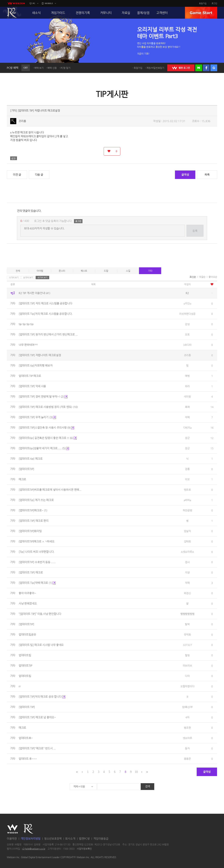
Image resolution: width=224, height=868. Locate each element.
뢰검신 (187, 593)
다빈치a (187, 428)
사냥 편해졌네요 (28, 603)
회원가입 (203, 3)
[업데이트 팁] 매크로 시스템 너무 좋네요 (41, 645)
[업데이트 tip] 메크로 (31, 459)
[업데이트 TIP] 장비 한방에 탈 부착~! (43, 397)
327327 (187, 645)
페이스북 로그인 (206, 68)
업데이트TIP (25, 666)
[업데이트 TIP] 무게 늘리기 (37, 417)
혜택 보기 (39, 68)
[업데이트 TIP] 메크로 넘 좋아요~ (37, 717)
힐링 (187, 655)
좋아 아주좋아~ (27, 593)
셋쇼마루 (187, 738)
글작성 (185, 175)
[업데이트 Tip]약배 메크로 (37, 583)
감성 (187, 324)
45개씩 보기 (43, 278)
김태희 (187, 541)
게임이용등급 (101, 839)
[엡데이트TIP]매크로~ (33, 510)
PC (34, 3)
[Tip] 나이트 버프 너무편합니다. (37, 552)
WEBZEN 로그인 (181, 68)
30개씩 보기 (28, 278)
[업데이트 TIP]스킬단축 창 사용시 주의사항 (46, 428)
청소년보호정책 (53, 839)
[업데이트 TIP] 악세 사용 (32, 386)
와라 (187, 386)
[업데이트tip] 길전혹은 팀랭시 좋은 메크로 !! (48, 438)
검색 (148, 786)
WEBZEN (12, 829)
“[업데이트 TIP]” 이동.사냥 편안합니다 (40, 614)
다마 (187, 676)
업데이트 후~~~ (28, 759)
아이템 (40, 271)
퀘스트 (84, 271)
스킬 (128, 271)
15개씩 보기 (14, 278)
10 (136, 772)
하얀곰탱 (187, 510)
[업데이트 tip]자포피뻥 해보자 (36, 365)
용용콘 (187, 759)
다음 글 (39, 175)
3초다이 (187, 345)
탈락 (187, 624)
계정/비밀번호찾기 (155, 68)
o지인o (187, 303)
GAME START (201, 13)
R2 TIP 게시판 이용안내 (34, 293)
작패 (187, 417)
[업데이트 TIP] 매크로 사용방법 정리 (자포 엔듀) (48, 407)
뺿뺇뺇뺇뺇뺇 (187, 614)
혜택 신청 (52, 68)
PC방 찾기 (66, 68)
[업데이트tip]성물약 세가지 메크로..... (44, 448)
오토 (187, 334)
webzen (16, 3)
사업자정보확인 (84, 849)
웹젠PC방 (84, 839)
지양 (187, 572)
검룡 (187, 469)
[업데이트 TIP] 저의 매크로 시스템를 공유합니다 (45, 303)
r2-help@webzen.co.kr (34, 849)
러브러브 (187, 666)
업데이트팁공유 (27, 635)
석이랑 (187, 397)
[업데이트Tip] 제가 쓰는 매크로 (36, 500)
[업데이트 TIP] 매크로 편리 (34, 521)
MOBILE (49, 3)
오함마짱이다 (187, 686)
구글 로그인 (214, 68)
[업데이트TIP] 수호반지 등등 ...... (37, 562)
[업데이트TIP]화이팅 (30, 531)
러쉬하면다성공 (187, 314)
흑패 (187, 407)
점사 (187, 562)
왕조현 (187, 728)
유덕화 (187, 635)
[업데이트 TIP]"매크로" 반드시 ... (37, 748)
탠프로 (187, 490)
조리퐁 (22, 121)
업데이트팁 (25, 655)
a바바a (187, 500)
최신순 (193, 277)
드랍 (106, 271)
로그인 (214, 3)
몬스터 (62, 271)
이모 (187, 479)
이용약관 (12, 839)
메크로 (22, 479)
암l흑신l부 (187, 707)
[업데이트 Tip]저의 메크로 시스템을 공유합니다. (46, 314)
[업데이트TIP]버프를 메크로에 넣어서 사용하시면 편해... (50, 490)
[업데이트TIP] (26, 469)
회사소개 (70, 839)
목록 (207, 175)
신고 (14, 158)
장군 (187, 438)
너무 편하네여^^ (28, 345)
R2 (12, 13)
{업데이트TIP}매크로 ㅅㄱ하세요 (37, 541)
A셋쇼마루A (187, 552)
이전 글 (17, 175)
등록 (195, 231)
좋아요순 (213, 277)
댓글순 (202, 277)
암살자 (187, 531)
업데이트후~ (26, 738)
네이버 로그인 (199, 68)
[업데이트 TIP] (27, 707)
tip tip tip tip (26, 324)
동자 (187, 748)
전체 (18, 271)
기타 (150, 271)
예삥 (187, 376)
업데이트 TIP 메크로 (30, 376)
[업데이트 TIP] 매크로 (31, 572)
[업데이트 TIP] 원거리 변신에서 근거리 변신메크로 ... (48, 334)
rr (20, 686)
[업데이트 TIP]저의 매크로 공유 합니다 (42, 697)
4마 (187, 717)
